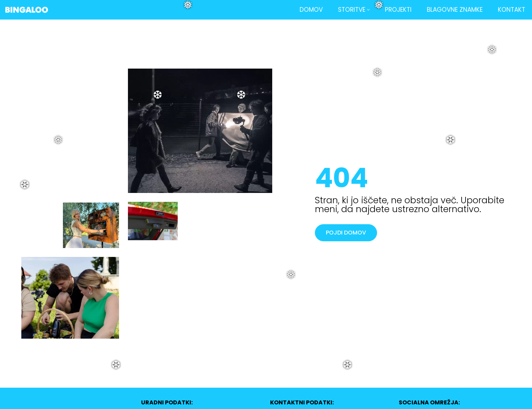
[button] (368, 10)
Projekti (398, 10)
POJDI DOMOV (346, 233)
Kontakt (512, 10)
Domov (311, 10)
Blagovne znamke (455, 10)
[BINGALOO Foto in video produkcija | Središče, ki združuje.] (27, 10)
